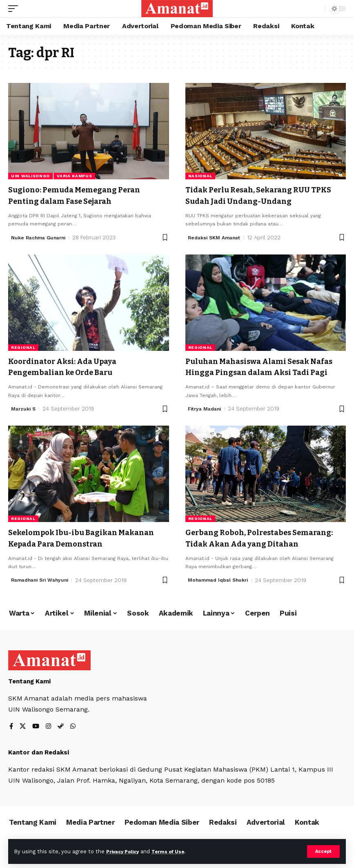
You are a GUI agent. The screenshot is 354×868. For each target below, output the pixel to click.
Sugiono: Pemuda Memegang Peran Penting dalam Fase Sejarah (80, 195)
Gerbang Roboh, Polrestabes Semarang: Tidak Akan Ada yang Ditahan (252, 541)
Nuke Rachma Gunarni (41, 236)
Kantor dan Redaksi (39, 760)
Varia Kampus (74, 176)
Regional (23, 346)
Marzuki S (25, 407)
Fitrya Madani (206, 407)
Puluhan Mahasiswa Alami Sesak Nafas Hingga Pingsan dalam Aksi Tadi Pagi (266, 365)
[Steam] (62, 735)
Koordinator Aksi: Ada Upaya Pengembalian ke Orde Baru (68, 365)
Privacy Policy (125, 851)
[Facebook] (11, 735)
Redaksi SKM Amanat (217, 236)
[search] (317, 9)
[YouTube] (37, 735)
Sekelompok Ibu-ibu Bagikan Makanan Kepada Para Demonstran (88, 536)
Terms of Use (176, 851)
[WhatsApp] (75, 735)
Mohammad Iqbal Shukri (221, 588)
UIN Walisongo (30, 176)
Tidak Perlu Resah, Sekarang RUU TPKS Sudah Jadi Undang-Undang (254, 195)
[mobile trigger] (15, 9)
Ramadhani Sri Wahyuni (43, 577)
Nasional (200, 176)
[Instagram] (50, 735)
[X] (23, 735)
